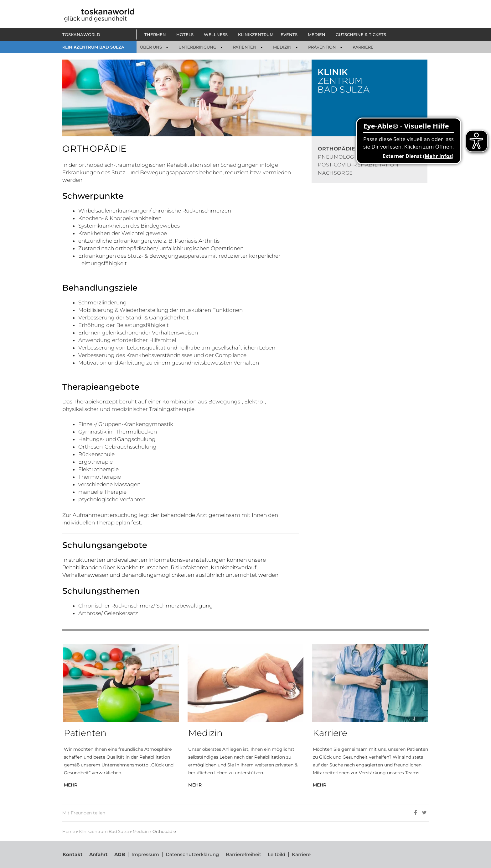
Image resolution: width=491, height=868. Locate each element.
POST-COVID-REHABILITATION (358, 165)
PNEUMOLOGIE (339, 157)
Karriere (301, 854)
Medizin (141, 831)
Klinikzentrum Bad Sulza (104, 831)
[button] (157, 34)
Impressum (145, 854)
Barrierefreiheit (243, 854)
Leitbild (276, 854)
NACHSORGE (335, 173)
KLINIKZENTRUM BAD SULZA (93, 47)
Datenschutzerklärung (192, 854)
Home (69, 831)
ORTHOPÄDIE (336, 149)
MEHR (71, 785)
